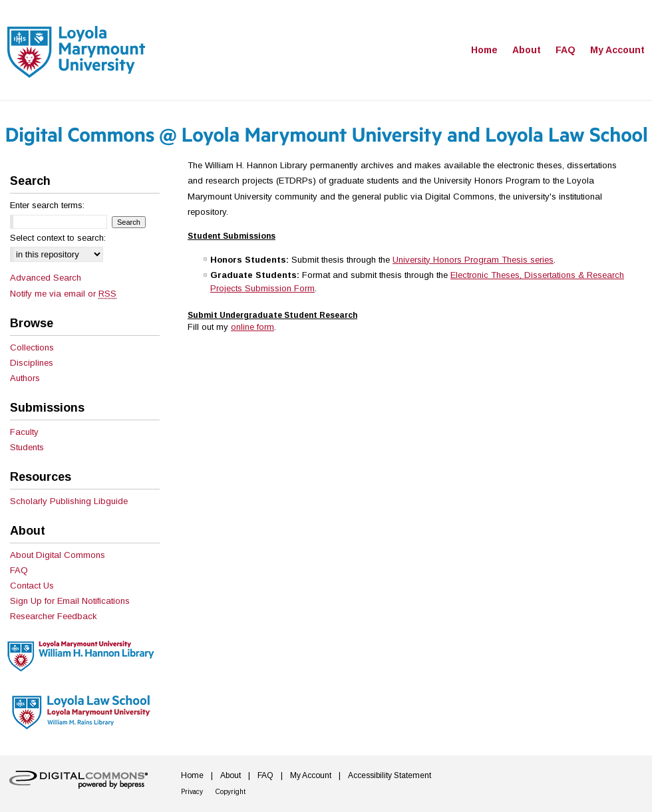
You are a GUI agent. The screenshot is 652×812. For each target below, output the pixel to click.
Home (192, 775)
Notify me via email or (63, 294)
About (231, 775)
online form (252, 327)
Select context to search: (58, 238)
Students (27, 447)
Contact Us (32, 586)
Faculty (24, 432)
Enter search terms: (47, 205)
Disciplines (32, 363)
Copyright (231, 792)
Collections (32, 347)
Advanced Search (46, 278)
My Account (311, 775)
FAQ (19, 570)
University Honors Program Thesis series (473, 260)
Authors (25, 378)
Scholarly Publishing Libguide (69, 501)
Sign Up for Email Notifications (70, 601)
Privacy (192, 792)
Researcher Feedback (54, 616)
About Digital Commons (58, 555)
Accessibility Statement (390, 775)
